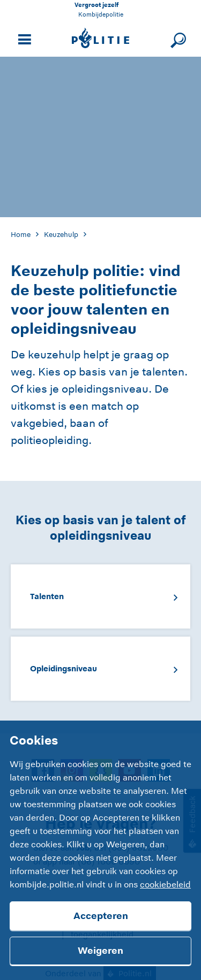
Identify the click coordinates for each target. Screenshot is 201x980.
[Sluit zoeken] (177, 38)
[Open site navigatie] (23, 38)
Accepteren (101, 916)
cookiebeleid (165, 885)
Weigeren (100, 951)
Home (21, 235)
